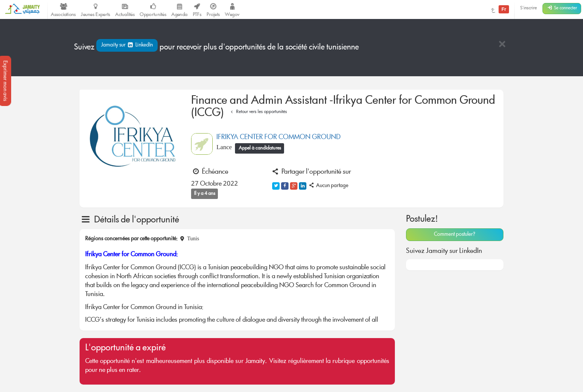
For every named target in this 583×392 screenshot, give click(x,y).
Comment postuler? (455, 235)
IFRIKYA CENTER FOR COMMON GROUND (278, 138)
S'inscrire (529, 8)
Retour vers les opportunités (258, 112)
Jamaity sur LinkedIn (127, 45)
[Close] (502, 45)
